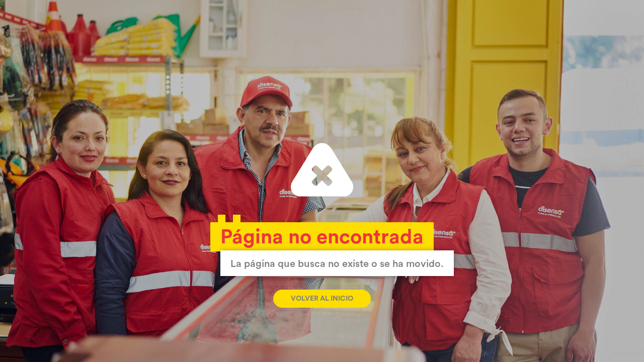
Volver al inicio (322, 299)
